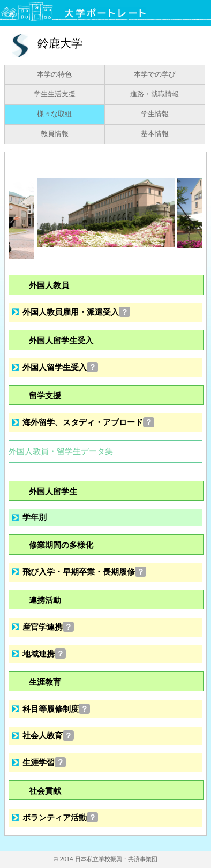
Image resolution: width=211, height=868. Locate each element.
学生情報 (155, 114)
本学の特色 (54, 74)
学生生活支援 (55, 94)
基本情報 (155, 134)
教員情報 (55, 134)
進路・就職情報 (155, 94)
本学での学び (155, 74)
